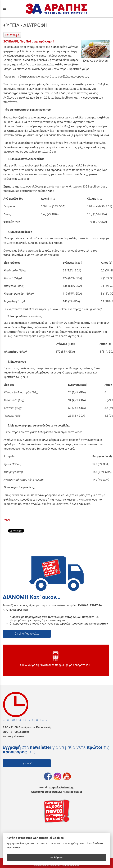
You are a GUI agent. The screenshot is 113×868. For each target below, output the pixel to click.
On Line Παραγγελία (27, 634)
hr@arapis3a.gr (73, 792)
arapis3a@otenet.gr (61, 787)
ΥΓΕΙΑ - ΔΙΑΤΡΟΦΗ (27, 25)
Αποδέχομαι (56, 857)
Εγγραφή (27, 763)
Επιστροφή (12, 35)
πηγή (7, 519)
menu (5, 9)
